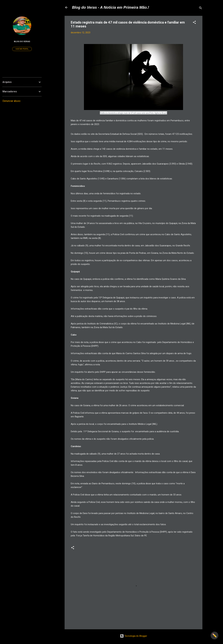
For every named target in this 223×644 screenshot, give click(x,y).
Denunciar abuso (11, 101)
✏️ (214, 635)
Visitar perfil (22, 49)
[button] (194, 23)
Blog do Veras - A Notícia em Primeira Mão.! (110, 7)
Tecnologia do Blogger (134, 636)
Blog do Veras (22, 41)
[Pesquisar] (201, 8)
